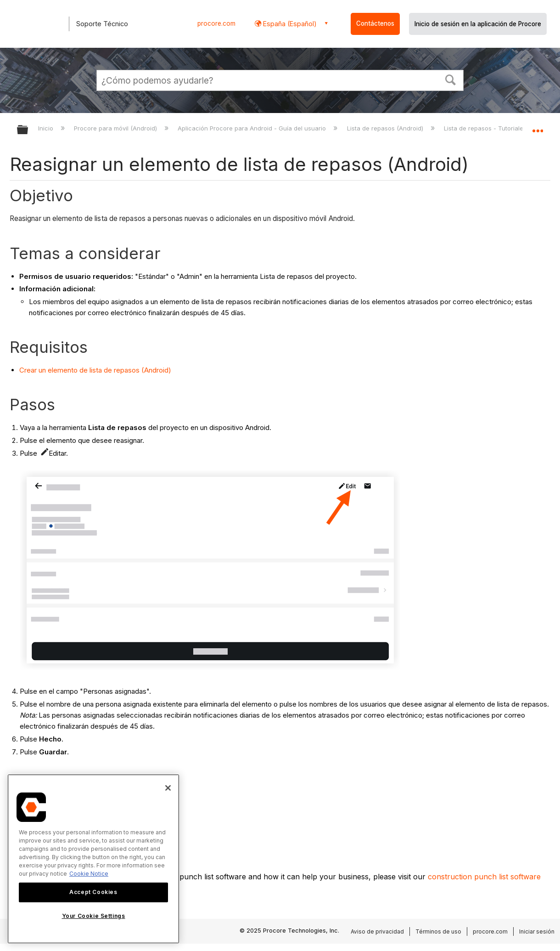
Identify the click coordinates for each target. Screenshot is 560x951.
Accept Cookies (93, 892)
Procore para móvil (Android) (116, 128)
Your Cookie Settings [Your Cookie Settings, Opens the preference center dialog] (94, 916)
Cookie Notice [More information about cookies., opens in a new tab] (89, 874)
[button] (451, 79)
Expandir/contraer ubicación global (538, 127)
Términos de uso (438, 931)
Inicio (47, 128)
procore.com (216, 23)
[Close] (168, 788)
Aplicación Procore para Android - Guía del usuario (253, 128)
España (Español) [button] (289, 24)
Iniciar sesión (537, 931)
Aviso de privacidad (377, 931)
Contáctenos (375, 23)
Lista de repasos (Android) (386, 128)
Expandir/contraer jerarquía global (28, 130)
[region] (93, 859)
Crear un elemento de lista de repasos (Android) (95, 370)
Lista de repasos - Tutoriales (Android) (500, 128)
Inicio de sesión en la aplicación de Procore (478, 24)
